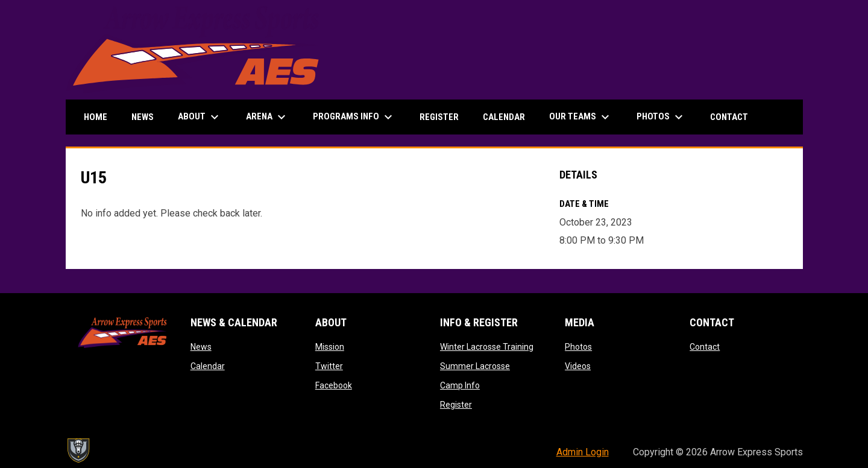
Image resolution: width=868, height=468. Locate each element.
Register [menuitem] (439, 117)
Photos (578, 347)
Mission (330, 347)
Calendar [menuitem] (504, 117)
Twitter (329, 366)
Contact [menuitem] (729, 117)
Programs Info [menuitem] (354, 117)
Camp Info (460, 385)
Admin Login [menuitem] (583, 452)
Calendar (208, 366)
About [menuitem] (200, 117)
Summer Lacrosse (475, 366)
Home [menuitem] (96, 117)
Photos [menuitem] (661, 117)
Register (456, 405)
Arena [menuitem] (267, 117)
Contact (705, 347)
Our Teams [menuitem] (581, 117)
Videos (578, 366)
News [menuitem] (143, 117)
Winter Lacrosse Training (487, 347)
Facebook (334, 385)
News (201, 347)
